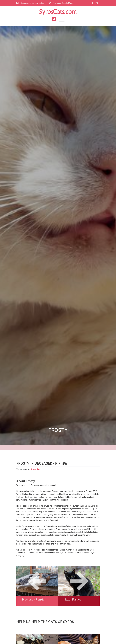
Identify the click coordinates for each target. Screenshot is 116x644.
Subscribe (30, 3)
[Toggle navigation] (62, 19)
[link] (17, 635)
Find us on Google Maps (61, 3)
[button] (54, 19)
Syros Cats (36, 469)
